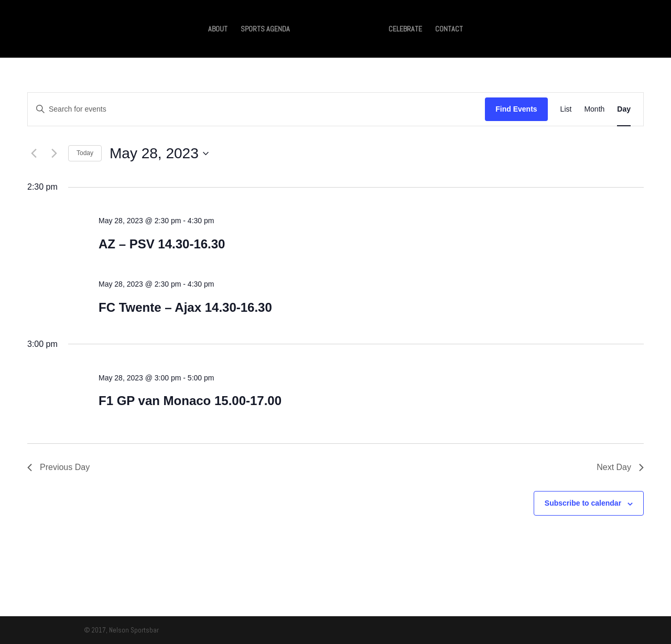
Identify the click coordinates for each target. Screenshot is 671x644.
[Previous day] (34, 154)
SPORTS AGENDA (265, 29)
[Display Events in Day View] (624, 109)
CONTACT (449, 29)
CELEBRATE (405, 29)
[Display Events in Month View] (594, 109)
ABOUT (218, 29)
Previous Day (58, 467)
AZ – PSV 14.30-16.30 (162, 244)
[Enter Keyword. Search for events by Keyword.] (256, 109)
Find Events (516, 109)
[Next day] (54, 154)
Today (85, 153)
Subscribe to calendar (583, 503)
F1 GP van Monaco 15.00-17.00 (190, 401)
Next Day (620, 467)
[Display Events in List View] (566, 109)
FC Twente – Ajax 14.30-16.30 (185, 307)
